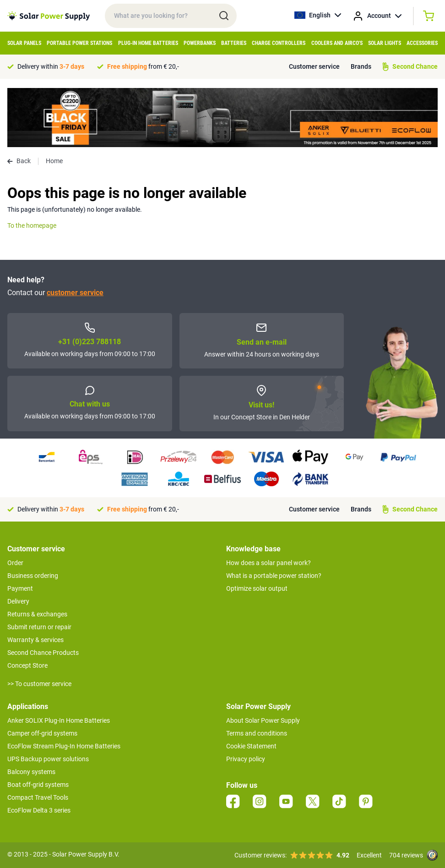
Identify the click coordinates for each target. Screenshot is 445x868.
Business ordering (33, 576)
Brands (361, 66)
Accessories (422, 43)
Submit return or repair (39, 627)
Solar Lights (385, 43)
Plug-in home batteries (148, 43)
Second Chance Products (43, 653)
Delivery (18, 601)
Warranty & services (35, 640)
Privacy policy (246, 759)
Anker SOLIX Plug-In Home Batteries (59, 720)
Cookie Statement (251, 746)
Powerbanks (200, 43)
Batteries (234, 43)
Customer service (314, 66)
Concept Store (27, 665)
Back (19, 161)
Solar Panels (24, 43)
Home (54, 161)
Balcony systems (31, 772)
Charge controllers (279, 43)
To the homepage (32, 225)
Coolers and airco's (337, 43)
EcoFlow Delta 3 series (39, 810)
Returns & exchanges (37, 614)
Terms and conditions (257, 733)
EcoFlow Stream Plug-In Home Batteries (64, 746)
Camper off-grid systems (42, 733)
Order (15, 563)
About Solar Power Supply (263, 720)
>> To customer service (39, 684)
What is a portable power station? (274, 576)
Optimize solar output (257, 588)
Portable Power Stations (79, 43)
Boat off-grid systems (38, 785)
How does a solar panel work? (269, 563)
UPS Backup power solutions (48, 759)
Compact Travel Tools (38, 797)
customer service (75, 293)
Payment (20, 588)
